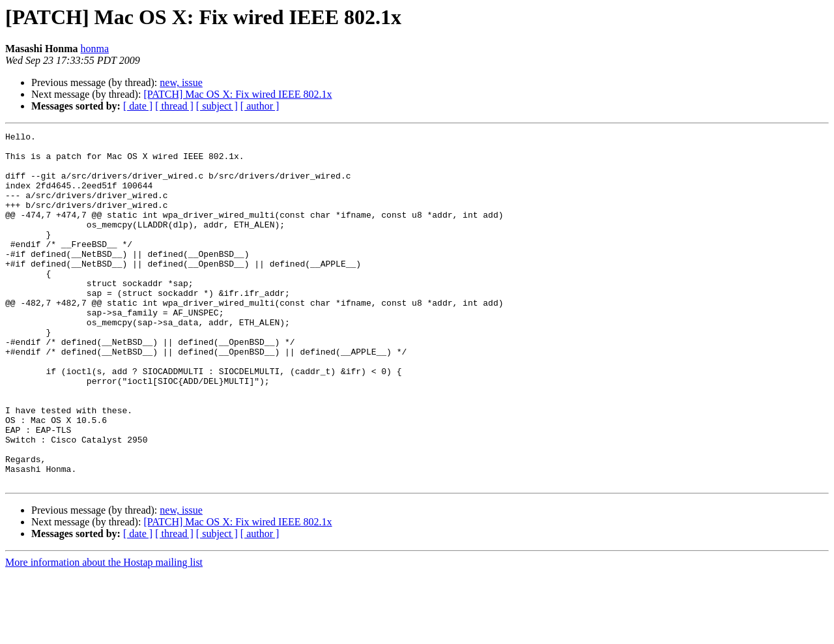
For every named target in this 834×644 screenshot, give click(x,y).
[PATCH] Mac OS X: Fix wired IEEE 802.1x (237, 94)
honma (95, 49)
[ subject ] (217, 106)
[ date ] (138, 106)
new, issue (181, 82)
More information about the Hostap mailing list (104, 633)
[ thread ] (174, 106)
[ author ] (260, 106)
